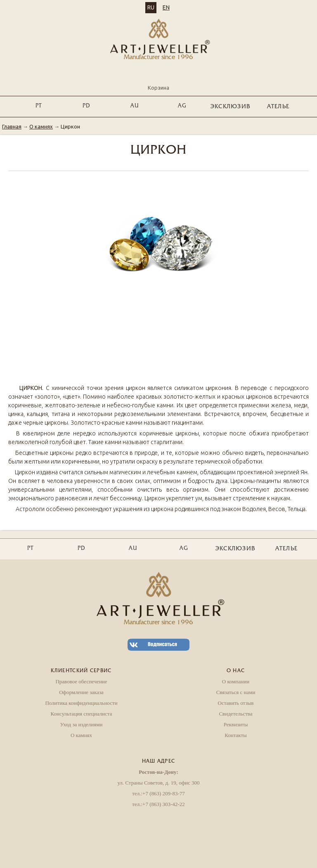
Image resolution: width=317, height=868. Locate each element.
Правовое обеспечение (81, 681)
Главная (12, 126)
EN (166, 7)
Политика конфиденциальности (81, 703)
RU (151, 7)
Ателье (278, 107)
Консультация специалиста (82, 714)
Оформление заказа (81, 692)
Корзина (158, 81)
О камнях (41, 126)
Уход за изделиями (82, 724)
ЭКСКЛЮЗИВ (231, 107)
